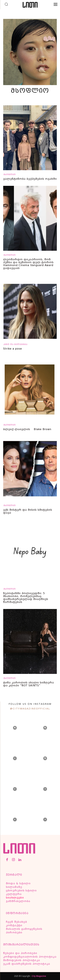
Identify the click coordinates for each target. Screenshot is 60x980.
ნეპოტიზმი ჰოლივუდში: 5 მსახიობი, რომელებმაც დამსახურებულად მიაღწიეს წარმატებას (26, 598)
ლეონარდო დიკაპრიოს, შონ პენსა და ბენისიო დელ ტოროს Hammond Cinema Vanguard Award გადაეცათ (28, 264)
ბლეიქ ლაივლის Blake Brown (27, 429)
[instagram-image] (15, 727)
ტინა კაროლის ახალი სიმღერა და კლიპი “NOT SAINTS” (29, 684)
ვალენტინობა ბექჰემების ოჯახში (30, 179)
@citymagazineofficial (30, 708)
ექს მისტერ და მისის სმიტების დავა (28, 511)
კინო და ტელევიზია (16, 344)
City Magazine (39, 976)
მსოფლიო (10, 175)
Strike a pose (13, 349)
